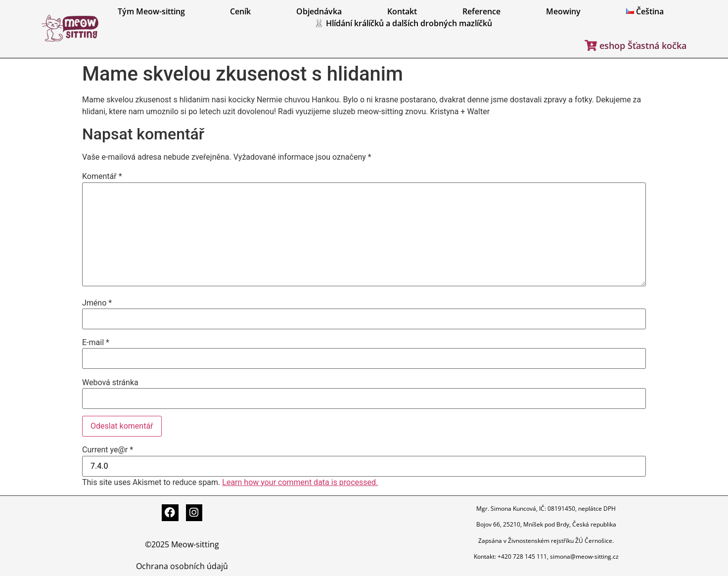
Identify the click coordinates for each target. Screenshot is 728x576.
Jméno (97, 303)
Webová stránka (110, 383)
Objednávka (319, 11)
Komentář (102, 177)
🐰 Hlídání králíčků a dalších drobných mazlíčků (403, 23)
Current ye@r (108, 450)
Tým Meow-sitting (151, 11)
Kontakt (402, 11)
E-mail (96, 343)
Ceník (240, 11)
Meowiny (563, 11)
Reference (481, 11)
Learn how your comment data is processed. (300, 482)
